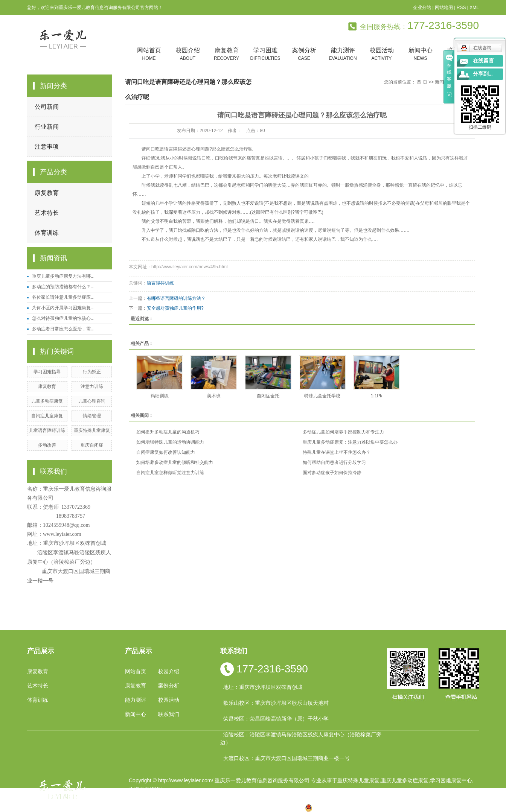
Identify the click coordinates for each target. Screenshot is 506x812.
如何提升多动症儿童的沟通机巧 (168, 432)
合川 (274, 807)
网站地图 (444, 8)
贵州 (250, 807)
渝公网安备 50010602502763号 (347, 807)
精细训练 (160, 396)
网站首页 (149, 54)
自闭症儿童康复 (47, 416)
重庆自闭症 (92, 445)
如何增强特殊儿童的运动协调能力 (170, 442)
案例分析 (304, 54)
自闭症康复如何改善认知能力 (166, 452)
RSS (461, 8)
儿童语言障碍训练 (47, 430)
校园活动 (382, 54)
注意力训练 (92, 386)
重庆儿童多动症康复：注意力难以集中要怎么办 (350, 442)
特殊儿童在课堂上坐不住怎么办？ (337, 452)
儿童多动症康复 (47, 401)
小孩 (202, 807)
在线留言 (483, 61)
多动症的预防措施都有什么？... (63, 287)
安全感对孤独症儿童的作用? (175, 308)
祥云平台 (224, 798)
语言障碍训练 (160, 283)
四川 (214, 807)
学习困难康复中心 (451, 780)
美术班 (214, 396)
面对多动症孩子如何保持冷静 (332, 473)
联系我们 (169, 714)
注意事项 (47, 147)
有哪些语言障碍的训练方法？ (176, 298)
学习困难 (265, 54)
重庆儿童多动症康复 (405, 780)
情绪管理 (92, 416)
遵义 (286, 807)
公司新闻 (47, 107)
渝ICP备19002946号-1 (155, 798)
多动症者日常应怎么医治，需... (63, 329)
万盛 (298, 807)
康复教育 (226, 54)
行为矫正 (92, 372)
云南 (226, 807)
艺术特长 (47, 213)
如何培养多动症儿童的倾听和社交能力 (175, 462)
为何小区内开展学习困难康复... (63, 308)
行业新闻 (47, 127)
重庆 (190, 807)
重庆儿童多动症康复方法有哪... (63, 276)
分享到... (483, 74)
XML (474, 8)
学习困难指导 (47, 372)
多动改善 (47, 445)
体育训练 (47, 233)
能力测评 (343, 54)
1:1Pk (377, 396)
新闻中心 (420, 54)
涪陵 (238, 807)
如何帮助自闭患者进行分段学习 (334, 462)
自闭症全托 (268, 396)
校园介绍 (188, 54)
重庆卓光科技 (280, 798)
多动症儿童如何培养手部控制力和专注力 (343, 432)
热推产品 (139, 807)
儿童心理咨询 (92, 401)
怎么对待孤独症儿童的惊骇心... (63, 318)
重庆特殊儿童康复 (92, 430)
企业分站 (422, 8)
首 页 (422, 82)
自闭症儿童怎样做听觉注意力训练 (170, 473)
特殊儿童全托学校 (322, 396)
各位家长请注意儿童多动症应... (63, 297)
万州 (262, 807)
